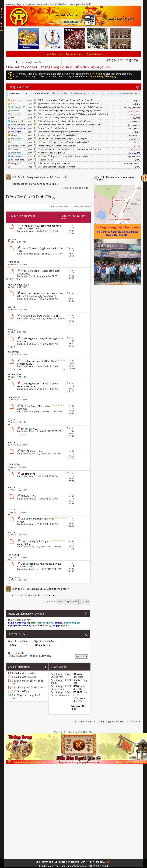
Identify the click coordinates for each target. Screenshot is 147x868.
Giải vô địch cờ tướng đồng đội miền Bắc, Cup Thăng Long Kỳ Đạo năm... (70, 111)
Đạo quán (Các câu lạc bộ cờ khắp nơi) (46, 177)
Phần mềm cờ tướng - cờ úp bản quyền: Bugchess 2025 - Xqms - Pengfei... (71, 125)
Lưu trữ (124, 722)
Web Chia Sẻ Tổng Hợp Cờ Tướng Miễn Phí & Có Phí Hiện (63, 156)
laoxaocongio (134, 125)
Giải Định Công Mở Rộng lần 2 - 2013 (40, 316)
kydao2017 (135, 118)
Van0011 (136, 143)
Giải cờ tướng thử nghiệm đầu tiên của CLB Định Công (39, 565)
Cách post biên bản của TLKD (70, 862)
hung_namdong (37, 318)
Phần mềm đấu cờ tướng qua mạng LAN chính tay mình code (65, 132)
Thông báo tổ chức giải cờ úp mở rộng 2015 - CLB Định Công (39, 227)
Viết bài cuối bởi (78, 216)
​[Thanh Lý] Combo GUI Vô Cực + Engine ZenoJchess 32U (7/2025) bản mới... (71, 107)
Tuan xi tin (34, 431)
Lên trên (85, 601)
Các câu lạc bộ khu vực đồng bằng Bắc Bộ (34, 184)
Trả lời (63, 216)
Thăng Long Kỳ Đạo (107, 722)
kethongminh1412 (132, 164)
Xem (63, 219)
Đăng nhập (132, 60)
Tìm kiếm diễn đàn (80, 207)
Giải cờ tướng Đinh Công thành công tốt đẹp (35, 543)
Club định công (29, 496)
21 (73, 341)
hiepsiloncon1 (134, 139)
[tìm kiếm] (36, 62)
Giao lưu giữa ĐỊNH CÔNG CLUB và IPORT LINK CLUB (38, 385)
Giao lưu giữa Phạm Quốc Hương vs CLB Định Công (40, 340)
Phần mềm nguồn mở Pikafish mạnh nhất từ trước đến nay (64, 121)
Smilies (78, 680)
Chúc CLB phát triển (31, 451)
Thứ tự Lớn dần (18, 656)
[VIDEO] (78, 692)
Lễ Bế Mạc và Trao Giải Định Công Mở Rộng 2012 (37, 362)
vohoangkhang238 (132, 107)
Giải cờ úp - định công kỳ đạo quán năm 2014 (40, 250)
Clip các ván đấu (44, 862)
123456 (15, 149)
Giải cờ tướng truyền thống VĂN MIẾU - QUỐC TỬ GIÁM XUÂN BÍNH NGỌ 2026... (74, 114)
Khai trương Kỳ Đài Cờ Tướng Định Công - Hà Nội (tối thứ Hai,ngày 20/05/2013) (41, 295)
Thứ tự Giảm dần (40, 656)
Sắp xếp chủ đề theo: (45, 641)
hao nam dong (18, 160)
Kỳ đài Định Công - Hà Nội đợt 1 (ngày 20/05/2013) (39, 272)
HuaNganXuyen (18, 146)
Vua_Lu (33, 231)
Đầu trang (136, 722)
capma (137, 100)
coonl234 (136, 160)
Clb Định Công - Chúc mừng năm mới (34, 407)
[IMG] (77, 686)
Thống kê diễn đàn (19, 87)
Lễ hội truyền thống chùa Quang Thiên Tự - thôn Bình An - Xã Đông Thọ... (70, 149)
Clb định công (28, 474)
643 (72, 363)
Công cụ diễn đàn (59, 207)
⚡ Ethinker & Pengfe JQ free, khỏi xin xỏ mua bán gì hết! (63, 142)
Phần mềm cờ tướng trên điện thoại (54, 163)
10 (73, 318)
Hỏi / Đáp (51, 54)
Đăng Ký (112, 60)
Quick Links (93, 54)
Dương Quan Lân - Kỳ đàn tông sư (53, 128)
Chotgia (15, 135)
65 (20, 369)
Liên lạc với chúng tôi (84, 722)
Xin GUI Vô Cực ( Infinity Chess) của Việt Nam (58, 118)
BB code (78, 674)
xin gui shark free (46, 160)
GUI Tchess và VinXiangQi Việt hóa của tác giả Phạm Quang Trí (66, 100)
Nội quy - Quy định (79, 707)
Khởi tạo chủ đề (27, 216)
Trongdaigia (35, 254)
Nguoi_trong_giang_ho (40, 276)
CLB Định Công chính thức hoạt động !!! (36, 520)
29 (73, 431)
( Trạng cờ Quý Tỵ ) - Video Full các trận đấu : (58, 146)
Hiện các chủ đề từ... (19, 641)
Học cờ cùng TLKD (98, 862)
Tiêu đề (13, 216)
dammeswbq (134, 135)
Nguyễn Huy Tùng (41, 625)
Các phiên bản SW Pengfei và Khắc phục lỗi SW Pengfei (62, 139)
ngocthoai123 (134, 157)
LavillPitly (136, 146)
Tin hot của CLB (29, 429)
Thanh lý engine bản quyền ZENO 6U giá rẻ (57, 135)
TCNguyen (16, 163)
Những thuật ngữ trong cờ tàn (51, 153)
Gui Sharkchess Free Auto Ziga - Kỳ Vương (57, 167)
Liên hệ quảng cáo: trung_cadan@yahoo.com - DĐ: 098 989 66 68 (73, 866)
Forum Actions (74, 54)
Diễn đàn (17, 177)
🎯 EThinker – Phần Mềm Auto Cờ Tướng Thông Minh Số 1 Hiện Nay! (69, 104)
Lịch (61, 54)
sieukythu (136, 104)
